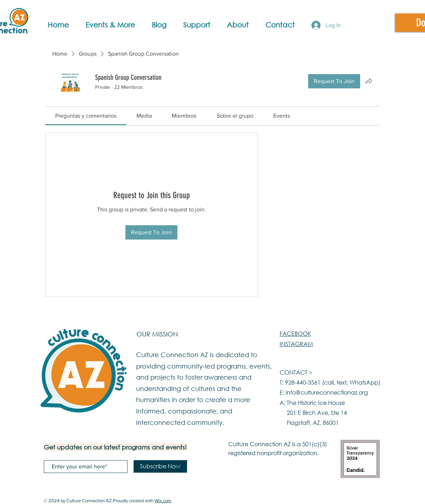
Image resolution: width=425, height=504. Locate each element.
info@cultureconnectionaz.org (327, 392)
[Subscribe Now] (160, 466)
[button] (115, 25)
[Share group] (369, 81)
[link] (86, 116)
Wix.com (163, 501)
